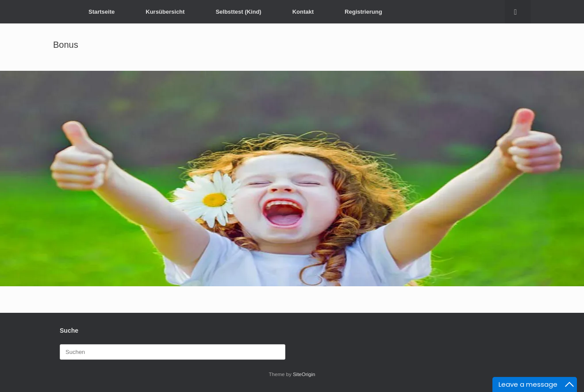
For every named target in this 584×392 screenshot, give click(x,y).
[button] (518, 12)
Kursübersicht (165, 12)
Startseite (102, 12)
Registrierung (363, 12)
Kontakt (303, 12)
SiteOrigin (304, 374)
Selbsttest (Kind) (238, 12)
